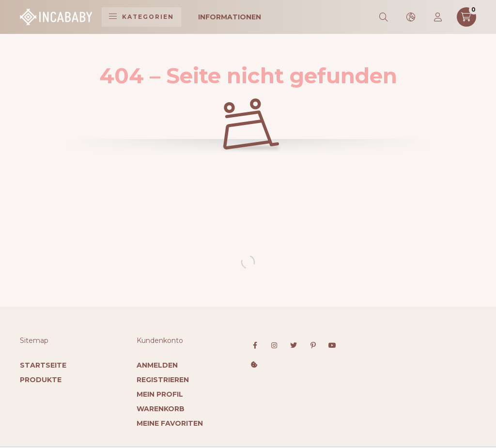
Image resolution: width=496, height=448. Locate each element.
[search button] (384, 17)
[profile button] (438, 17)
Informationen (230, 17)
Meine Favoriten (170, 423)
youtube (332, 345)
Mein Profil (160, 394)
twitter (294, 345)
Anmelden (157, 365)
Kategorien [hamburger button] (141, 17)
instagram (274, 345)
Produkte (41, 380)
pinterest (313, 345)
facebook (255, 345)
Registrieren (163, 380)
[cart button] (466, 17)
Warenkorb (161, 409)
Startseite (43, 365)
